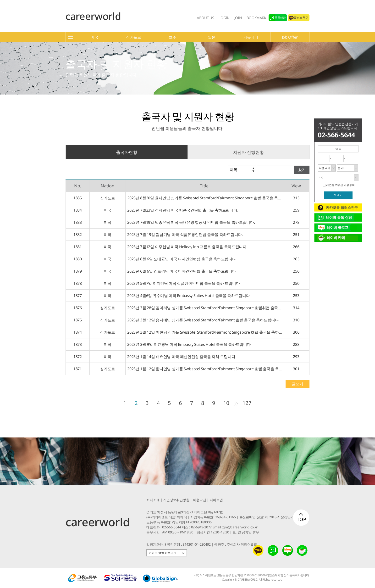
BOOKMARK (256, 18)
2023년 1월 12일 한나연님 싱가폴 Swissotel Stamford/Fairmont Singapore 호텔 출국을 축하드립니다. (204, 369)
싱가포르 (134, 37)
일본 (212, 37)
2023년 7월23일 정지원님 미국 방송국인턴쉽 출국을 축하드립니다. (182, 210)
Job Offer (290, 37)
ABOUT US (205, 18)
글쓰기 (297, 384)
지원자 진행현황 (248, 152)
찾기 (302, 170)
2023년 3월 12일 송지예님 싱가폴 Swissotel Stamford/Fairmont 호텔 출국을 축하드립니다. (203, 320)
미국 (94, 37)
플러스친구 (301, 18)
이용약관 (200, 500)
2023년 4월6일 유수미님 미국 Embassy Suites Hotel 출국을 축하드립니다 (188, 296)
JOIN (238, 18)
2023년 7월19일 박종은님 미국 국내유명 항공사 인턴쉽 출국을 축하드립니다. (190, 222)
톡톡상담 (280, 18)
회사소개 (153, 500)
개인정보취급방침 (176, 500)
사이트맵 (216, 500)
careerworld (93, 16)
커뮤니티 (251, 37)
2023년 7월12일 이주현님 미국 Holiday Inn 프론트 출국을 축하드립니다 (186, 247)
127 (247, 403)
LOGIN (224, 18)
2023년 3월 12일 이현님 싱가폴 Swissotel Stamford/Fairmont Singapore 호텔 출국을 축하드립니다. (204, 332)
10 (226, 403)
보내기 (338, 195)
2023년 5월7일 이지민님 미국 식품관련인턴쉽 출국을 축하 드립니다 (183, 283)
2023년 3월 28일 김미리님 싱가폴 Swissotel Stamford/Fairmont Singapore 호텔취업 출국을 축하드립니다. (204, 308)
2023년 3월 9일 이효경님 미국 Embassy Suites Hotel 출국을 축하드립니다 (188, 344)
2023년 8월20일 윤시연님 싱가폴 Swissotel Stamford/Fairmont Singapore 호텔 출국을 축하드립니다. (204, 198)
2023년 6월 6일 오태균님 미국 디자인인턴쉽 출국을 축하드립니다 (181, 259)
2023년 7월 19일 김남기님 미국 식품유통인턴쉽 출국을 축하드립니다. (184, 235)
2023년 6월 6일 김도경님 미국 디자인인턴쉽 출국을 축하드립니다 (181, 271)
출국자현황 (127, 152)
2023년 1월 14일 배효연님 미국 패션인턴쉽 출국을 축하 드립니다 (180, 357)
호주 (173, 37)
